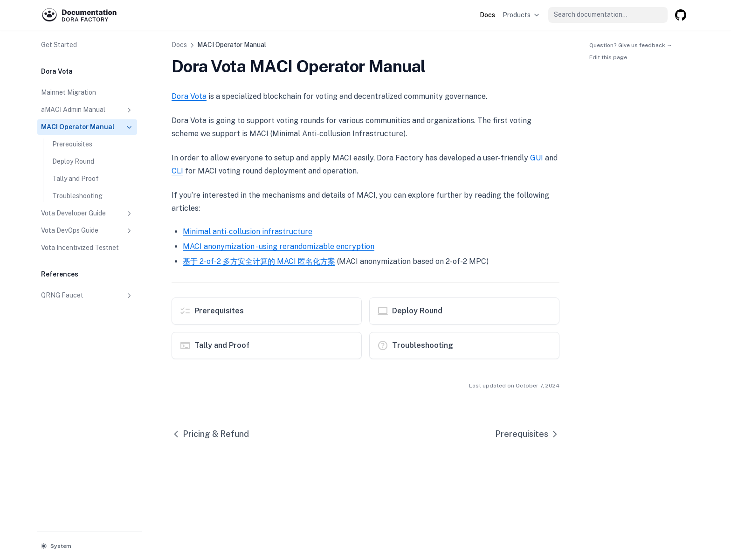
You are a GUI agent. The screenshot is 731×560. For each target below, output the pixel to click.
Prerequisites (72, 144)
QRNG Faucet (87, 296)
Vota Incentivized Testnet (80, 248)
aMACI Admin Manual (87, 110)
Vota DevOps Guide (87, 231)
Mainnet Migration (69, 92)
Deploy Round (73, 161)
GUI (537, 158)
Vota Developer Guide (87, 214)
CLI (177, 171)
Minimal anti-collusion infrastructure (248, 232)
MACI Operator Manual (87, 127)
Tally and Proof (76, 179)
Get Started (59, 45)
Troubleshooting (77, 196)
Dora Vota (189, 96)
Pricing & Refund (210, 434)
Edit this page (608, 57)
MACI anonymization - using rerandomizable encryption (279, 246)
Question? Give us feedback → (631, 45)
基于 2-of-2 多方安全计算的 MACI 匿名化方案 (259, 261)
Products (522, 15)
